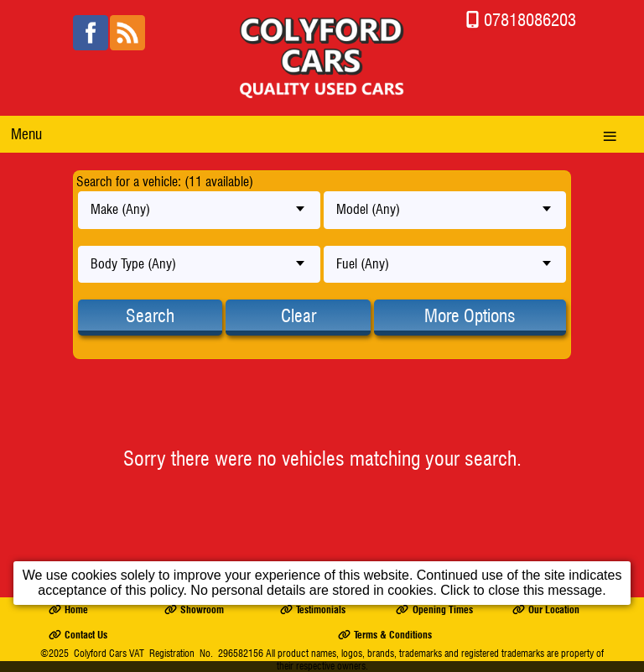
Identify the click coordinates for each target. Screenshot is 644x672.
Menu (26, 134)
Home (68, 609)
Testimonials (313, 609)
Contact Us (78, 635)
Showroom (194, 609)
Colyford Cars (100, 653)
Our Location (546, 609)
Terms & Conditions (385, 635)
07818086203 (530, 20)
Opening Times (434, 609)
